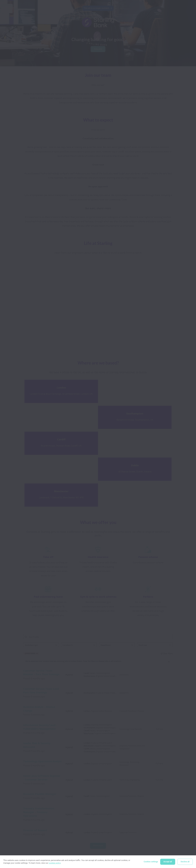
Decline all (185, 862)
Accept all (168, 862)
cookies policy (55, 863)
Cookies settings (151, 862)
